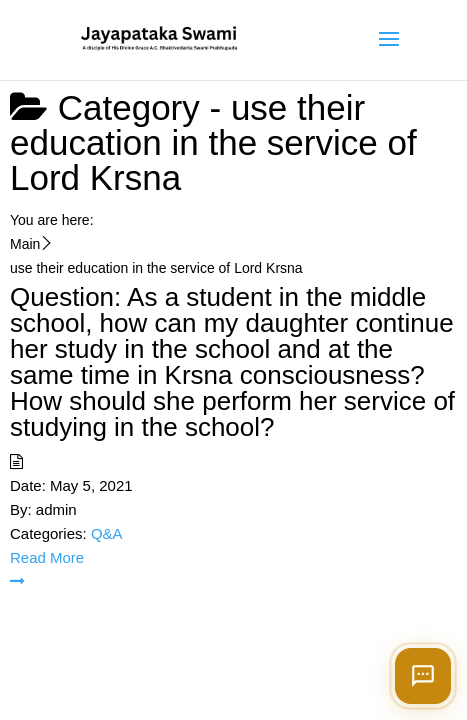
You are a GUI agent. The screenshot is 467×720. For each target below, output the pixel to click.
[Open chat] (423, 676)
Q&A (107, 533)
